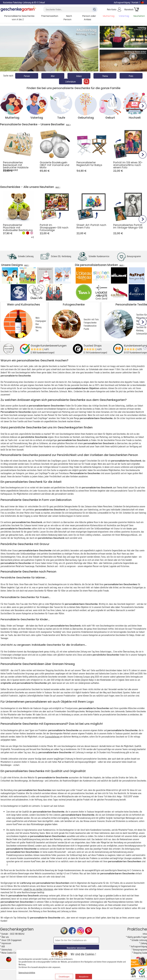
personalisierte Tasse (124, 491)
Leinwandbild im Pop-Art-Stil (110, 513)
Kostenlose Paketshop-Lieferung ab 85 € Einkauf (24, 2)
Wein (37, 318)
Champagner (41, 321)
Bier (37, 324)
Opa (23, 658)
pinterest (89, 931)
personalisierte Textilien (38, 391)
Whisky (38, 327)
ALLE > (68, 125)
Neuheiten (139, 16)
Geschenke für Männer (44, 590)
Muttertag (109, 16)
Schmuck (63, 391)
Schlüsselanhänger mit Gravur (107, 528)
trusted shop (64, 931)
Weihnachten (13, 409)
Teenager (4, 638)
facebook (72, 931)
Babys (132, 635)
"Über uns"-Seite (88, 670)
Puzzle (86, 329)
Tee (37, 330)
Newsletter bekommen (76, 948)
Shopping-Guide (140, 953)
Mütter (61, 613)
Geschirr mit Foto (91, 319)
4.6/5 (133, 975)
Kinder (138, 635)
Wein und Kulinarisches (23, 304)
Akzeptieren (84, 976)
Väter (63, 590)
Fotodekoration (90, 326)
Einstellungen (64, 976)
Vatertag (124, 16)
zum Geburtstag (88, 437)
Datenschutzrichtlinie (27, 972)
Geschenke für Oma (9, 658)
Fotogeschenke (74, 304)
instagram (80, 931)
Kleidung (140, 330)
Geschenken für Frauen (44, 613)
